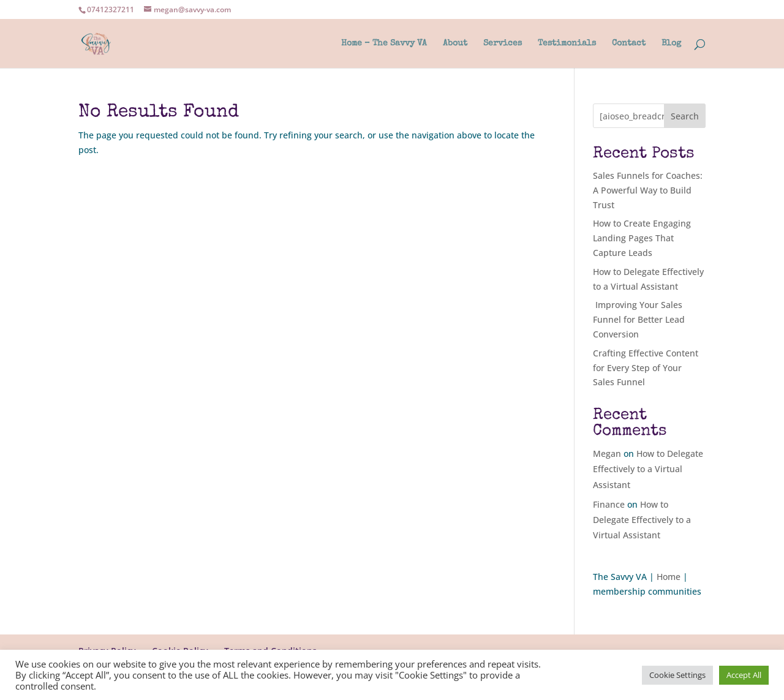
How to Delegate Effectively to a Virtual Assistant (648, 469)
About (455, 43)
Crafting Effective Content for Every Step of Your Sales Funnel (646, 368)
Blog (671, 43)
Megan (607, 453)
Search (685, 116)
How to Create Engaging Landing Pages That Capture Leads (642, 238)
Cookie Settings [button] (677, 675)
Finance (609, 504)
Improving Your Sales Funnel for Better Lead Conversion (639, 319)
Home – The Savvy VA (384, 43)
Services (503, 43)
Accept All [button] (744, 675)
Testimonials (567, 43)
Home (669, 577)
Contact (629, 43)
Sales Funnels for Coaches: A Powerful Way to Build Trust (648, 190)
